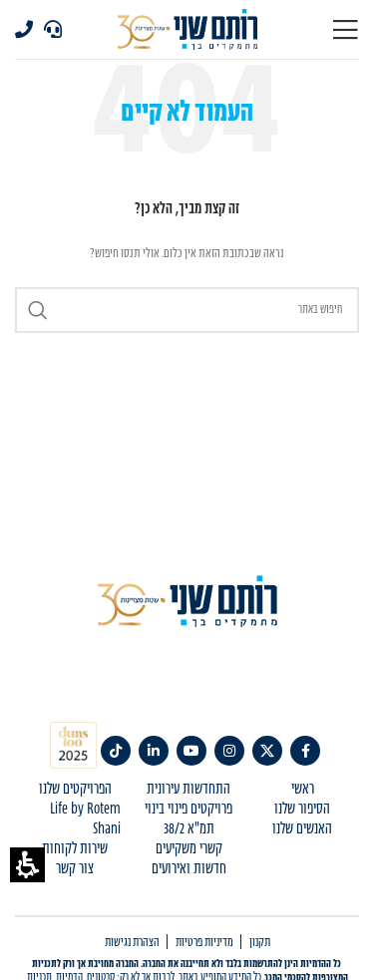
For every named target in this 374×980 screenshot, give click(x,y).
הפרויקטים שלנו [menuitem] (75, 790)
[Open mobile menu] (345, 30)
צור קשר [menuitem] (75, 869)
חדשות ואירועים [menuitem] (189, 869)
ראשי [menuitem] (303, 790)
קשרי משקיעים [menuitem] (189, 849)
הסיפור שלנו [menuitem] (302, 810)
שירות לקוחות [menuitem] (75, 849)
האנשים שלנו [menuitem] (302, 829)
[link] (305, 751)
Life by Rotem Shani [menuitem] (85, 819)
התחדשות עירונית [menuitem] (188, 790)
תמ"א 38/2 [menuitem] (189, 829)
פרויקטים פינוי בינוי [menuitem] (188, 810)
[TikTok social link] (116, 751)
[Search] (187, 310)
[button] (27, 865)
